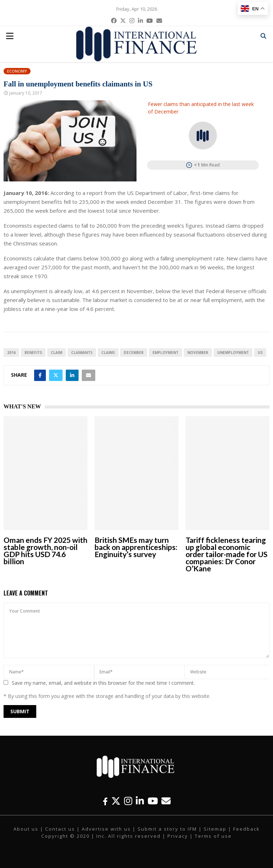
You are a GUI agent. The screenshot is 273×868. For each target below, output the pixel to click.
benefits (33, 353)
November (198, 353)
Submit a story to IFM (167, 829)
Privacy (178, 836)
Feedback (247, 829)
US (260, 353)
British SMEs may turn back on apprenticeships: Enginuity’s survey (136, 547)
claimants (82, 353)
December (134, 353)
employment (165, 353)
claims (108, 353)
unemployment (233, 353)
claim (57, 353)
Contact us (60, 829)
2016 (11, 353)
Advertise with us (106, 829)
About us (26, 829)
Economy (17, 71)
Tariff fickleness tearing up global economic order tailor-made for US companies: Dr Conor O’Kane (226, 554)
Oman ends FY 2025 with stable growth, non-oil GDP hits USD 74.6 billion (45, 551)
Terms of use (213, 836)
